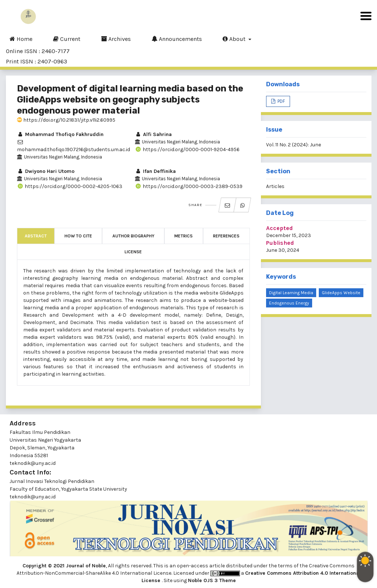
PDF (281, 101)
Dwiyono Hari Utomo (46, 171)
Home (21, 39)
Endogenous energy (289, 303)
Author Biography (133, 236)
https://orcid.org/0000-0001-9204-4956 (187, 149)
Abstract (36, 236)
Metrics (184, 236)
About (235, 39)
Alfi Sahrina (153, 134)
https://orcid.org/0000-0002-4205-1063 (70, 186)
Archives (116, 39)
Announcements (177, 39)
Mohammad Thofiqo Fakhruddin (60, 134)
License (133, 252)
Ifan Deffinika (155, 171)
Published (280, 243)
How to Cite (78, 236)
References (226, 236)
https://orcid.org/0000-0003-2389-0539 (189, 186)
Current (67, 39)
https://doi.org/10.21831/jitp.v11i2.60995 (66, 120)
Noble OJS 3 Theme (212, 580)
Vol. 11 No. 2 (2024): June (294, 145)
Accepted (280, 228)
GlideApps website (341, 293)
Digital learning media (291, 293)
